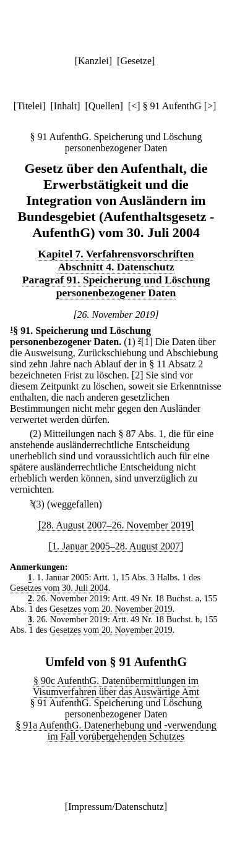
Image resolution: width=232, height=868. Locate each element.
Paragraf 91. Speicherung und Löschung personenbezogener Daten (116, 286)
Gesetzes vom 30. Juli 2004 (59, 588)
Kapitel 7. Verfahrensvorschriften (116, 254)
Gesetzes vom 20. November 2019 (111, 609)
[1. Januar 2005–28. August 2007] (116, 546)
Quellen (104, 106)
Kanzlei (93, 61)
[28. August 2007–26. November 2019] (116, 525)
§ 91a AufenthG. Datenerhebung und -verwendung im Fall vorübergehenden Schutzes (116, 731)
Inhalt (65, 106)
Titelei (29, 106)
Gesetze (136, 61)
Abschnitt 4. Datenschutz (116, 267)
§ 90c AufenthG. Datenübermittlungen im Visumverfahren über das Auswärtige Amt (116, 686)
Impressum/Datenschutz (116, 807)
